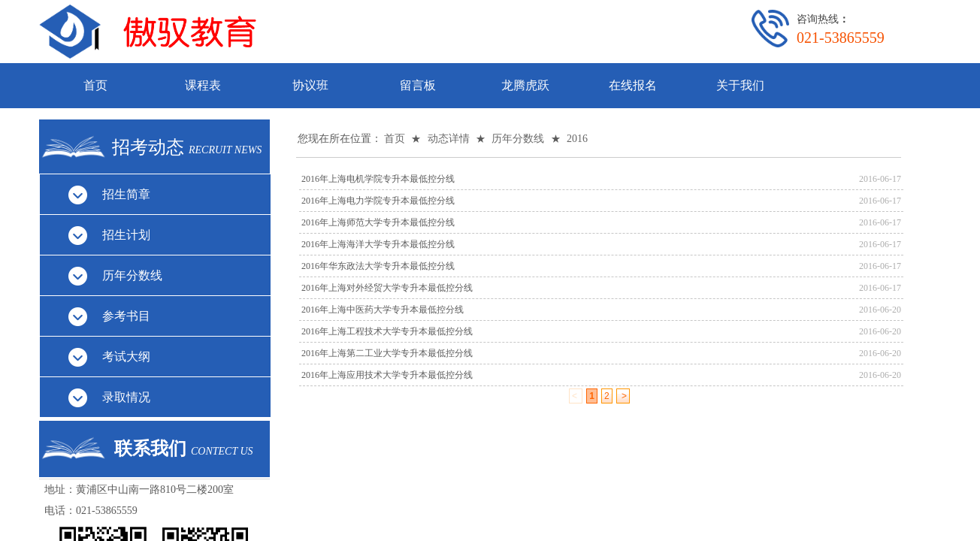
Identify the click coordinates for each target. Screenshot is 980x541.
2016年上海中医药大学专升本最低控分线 (383, 310)
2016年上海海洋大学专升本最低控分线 (378, 244)
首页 (95, 85)
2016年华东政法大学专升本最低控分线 (378, 266)
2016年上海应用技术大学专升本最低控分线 (387, 375)
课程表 (203, 85)
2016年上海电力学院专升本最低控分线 (378, 201)
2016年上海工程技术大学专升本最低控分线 (387, 331)
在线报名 (633, 85)
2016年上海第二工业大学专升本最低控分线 (387, 353)
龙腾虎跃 (525, 85)
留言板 (418, 85)
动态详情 (449, 139)
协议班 (310, 85)
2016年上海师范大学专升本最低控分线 (378, 222)
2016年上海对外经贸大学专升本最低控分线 (387, 288)
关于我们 (740, 85)
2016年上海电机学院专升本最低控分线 (378, 179)
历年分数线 (518, 139)
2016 (577, 139)
